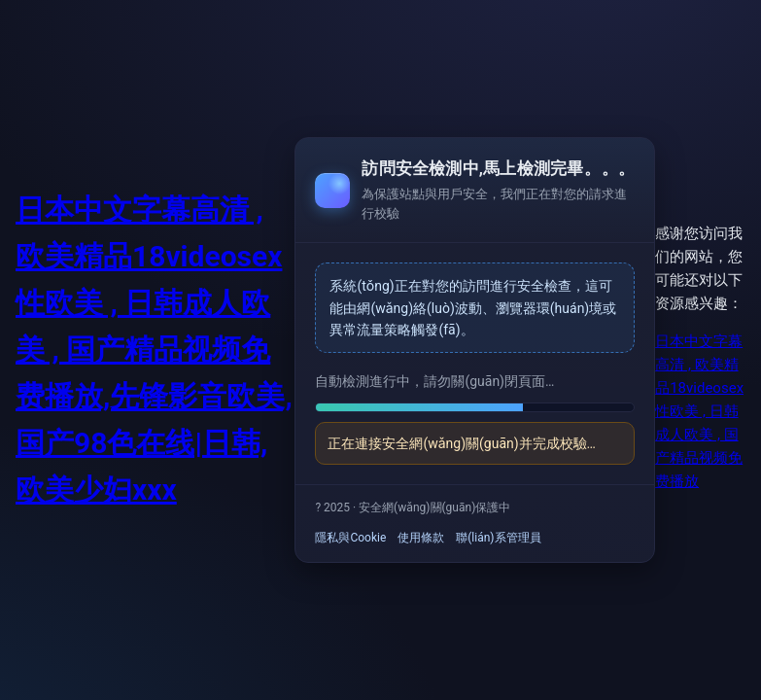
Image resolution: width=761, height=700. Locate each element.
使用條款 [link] (421, 538)
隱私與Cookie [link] (350, 538)
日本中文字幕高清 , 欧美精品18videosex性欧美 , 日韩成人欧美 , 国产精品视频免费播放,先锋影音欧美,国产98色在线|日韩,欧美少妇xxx (154, 350)
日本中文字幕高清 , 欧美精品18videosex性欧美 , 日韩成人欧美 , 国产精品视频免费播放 (699, 411)
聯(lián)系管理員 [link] (498, 538)
